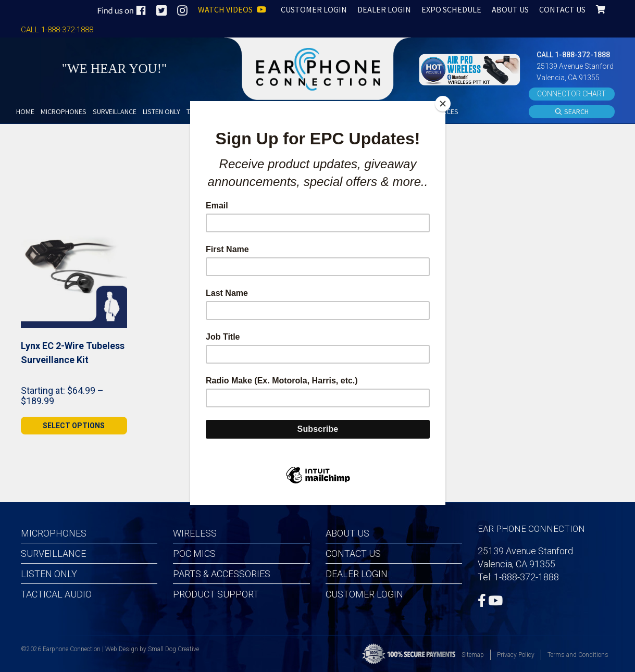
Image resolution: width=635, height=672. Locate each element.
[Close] (443, 104)
